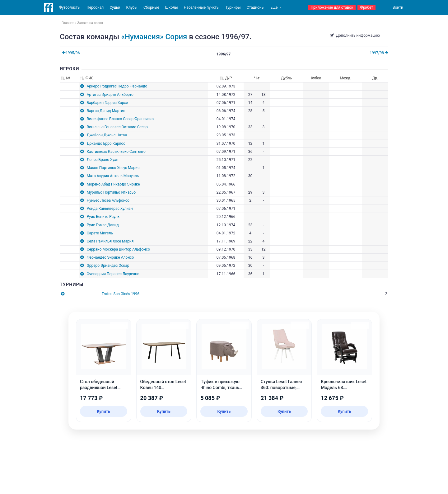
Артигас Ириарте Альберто (110, 95)
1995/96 (71, 53)
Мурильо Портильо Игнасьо (111, 192)
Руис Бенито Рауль (103, 217)
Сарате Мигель (100, 233)
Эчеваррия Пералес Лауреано (113, 274)
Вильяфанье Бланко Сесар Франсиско (120, 119)
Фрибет (366, 7)
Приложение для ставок (332, 7)
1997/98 (379, 53)
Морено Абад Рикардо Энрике (113, 184)
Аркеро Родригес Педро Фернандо (117, 86)
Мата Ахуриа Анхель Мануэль (113, 176)
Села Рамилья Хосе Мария (110, 241)
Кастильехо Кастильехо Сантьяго (116, 152)
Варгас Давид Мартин (106, 111)
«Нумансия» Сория (154, 37)
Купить (103, 411)
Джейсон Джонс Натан (107, 135)
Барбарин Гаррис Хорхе (107, 103)
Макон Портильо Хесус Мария (113, 168)
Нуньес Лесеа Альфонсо (108, 200)
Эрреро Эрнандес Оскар (108, 266)
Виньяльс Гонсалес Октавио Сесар (117, 127)
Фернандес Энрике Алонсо (110, 257)
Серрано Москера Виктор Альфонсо (118, 249)
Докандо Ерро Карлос (106, 143)
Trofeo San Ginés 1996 (121, 294)
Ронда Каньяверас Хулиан (110, 209)
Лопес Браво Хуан (103, 160)
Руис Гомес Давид (103, 225)
